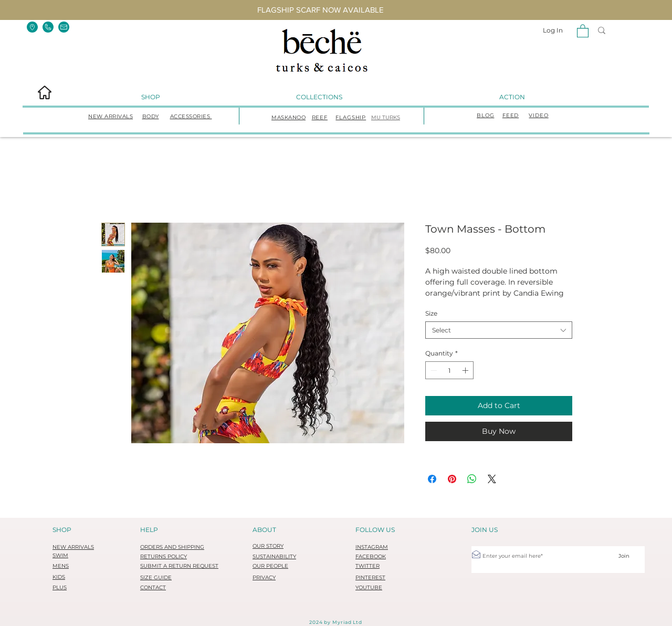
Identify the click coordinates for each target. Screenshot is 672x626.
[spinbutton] (449, 370)
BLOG (485, 115)
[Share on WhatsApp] (472, 479)
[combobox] (499, 330)
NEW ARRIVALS (111, 116)
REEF (320, 117)
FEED (511, 115)
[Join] (624, 556)
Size (431, 313)
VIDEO (538, 115)
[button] (32, 27)
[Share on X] (492, 479)
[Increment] (466, 370)
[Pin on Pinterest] (452, 479)
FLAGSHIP (351, 117)
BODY (151, 116)
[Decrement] (433, 370)
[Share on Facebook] (432, 479)
